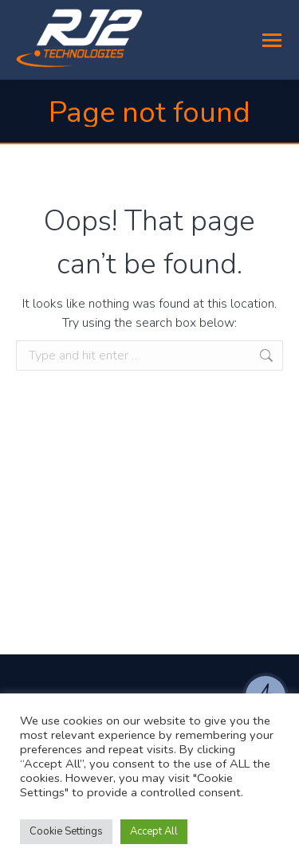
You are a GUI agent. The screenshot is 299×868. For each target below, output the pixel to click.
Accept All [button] (154, 831)
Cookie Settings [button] (66, 831)
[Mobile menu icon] (272, 40)
